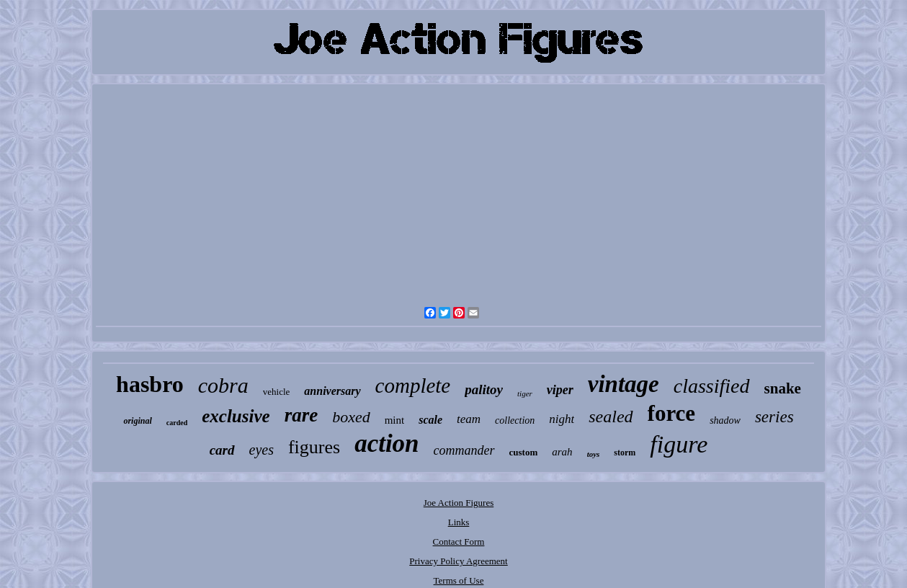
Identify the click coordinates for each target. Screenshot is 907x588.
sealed (611, 416)
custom (524, 452)
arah (562, 452)
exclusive (236, 416)
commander (464, 450)
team (469, 419)
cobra (223, 385)
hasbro (150, 384)
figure (679, 444)
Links (459, 522)
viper (560, 390)
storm (625, 453)
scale (430, 420)
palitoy (484, 389)
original (137, 421)
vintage (624, 384)
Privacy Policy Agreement (458, 561)
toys (594, 454)
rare (301, 415)
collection (515, 420)
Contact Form (459, 542)
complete (413, 386)
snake (783, 388)
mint (395, 420)
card (222, 450)
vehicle (277, 392)
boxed (351, 417)
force (672, 413)
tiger (525, 393)
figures (314, 447)
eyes (262, 450)
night (562, 419)
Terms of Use (459, 580)
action (387, 444)
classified (712, 386)
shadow (725, 420)
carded (177, 423)
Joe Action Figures (459, 503)
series (774, 417)
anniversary (332, 391)
